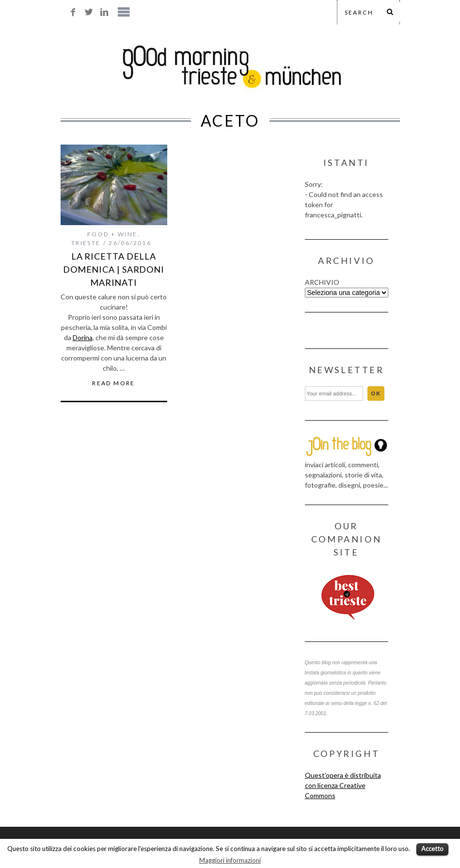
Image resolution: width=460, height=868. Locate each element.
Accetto (432, 849)
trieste (86, 243)
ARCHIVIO (322, 282)
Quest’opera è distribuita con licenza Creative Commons (343, 785)
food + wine (112, 234)
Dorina (83, 337)
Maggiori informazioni (230, 860)
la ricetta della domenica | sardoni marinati (114, 269)
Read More (114, 383)
